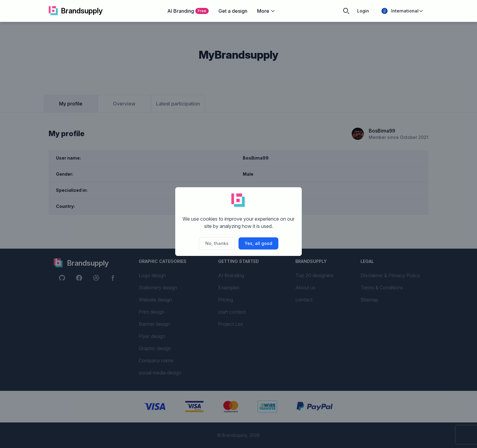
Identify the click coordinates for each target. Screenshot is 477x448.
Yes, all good (258, 243)
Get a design (233, 11)
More (266, 11)
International (402, 11)
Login (363, 11)
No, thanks (217, 243)
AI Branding (188, 11)
